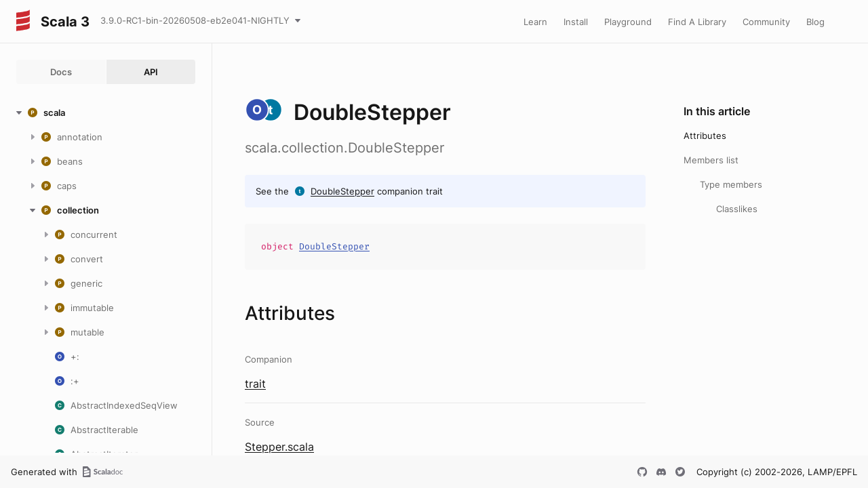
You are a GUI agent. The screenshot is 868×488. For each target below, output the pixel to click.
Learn (535, 22)
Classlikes (737, 209)
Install (576, 22)
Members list (711, 160)
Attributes (705, 136)
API (151, 72)
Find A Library (697, 22)
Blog (815, 22)
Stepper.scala (279, 447)
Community (766, 22)
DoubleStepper (342, 191)
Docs (61, 72)
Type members (731, 184)
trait (255, 384)
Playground (628, 22)
